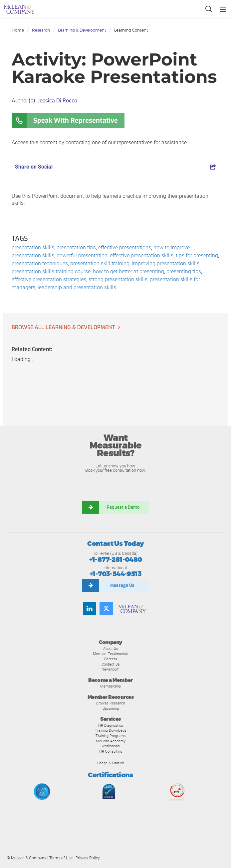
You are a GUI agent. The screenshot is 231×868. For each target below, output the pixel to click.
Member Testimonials (111, 654)
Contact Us (111, 664)
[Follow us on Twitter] (106, 609)
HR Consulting (111, 751)
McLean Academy (111, 741)
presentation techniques (40, 263)
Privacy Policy (88, 858)
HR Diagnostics (111, 725)
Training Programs (111, 736)
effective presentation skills (142, 255)
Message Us (122, 585)
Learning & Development (82, 30)
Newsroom (111, 669)
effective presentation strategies (49, 279)
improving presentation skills (166, 263)
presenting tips (184, 271)
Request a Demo (124, 507)
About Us (111, 649)
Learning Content (131, 30)
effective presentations (125, 248)
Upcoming (111, 708)
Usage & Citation (111, 763)
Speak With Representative (76, 121)
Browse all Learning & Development (63, 327)
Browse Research (111, 703)
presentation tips (76, 248)
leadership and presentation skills (77, 287)
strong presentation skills (118, 279)
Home (18, 30)
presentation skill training (100, 263)
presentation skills (33, 248)
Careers (111, 659)
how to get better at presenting (128, 271)
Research (41, 30)
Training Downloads (111, 730)
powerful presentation (82, 255)
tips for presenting (197, 255)
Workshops (111, 746)
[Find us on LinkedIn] (90, 609)
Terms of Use (61, 858)
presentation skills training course (51, 271)
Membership (111, 686)
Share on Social (115, 167)
